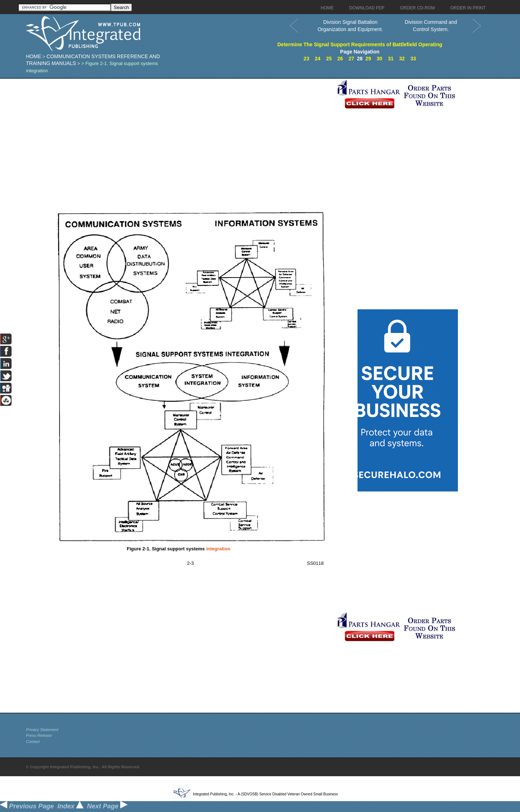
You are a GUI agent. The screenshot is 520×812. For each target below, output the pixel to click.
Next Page (107, 806)
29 (368, 59)
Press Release (39, 735)
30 (380, 59)
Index (70, 806)
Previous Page (27, 806)
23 (307, 59)
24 (318, 59)
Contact (33, 742)
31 (391, 59)
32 (402, 59)
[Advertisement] (179, 129)
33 (413, 59)
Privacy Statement (42, 730)
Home (34, 56)
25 (329, 59)
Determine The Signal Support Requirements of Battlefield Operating (360, 44)
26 (340, 59)
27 (351, 59)
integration (218, 549)
